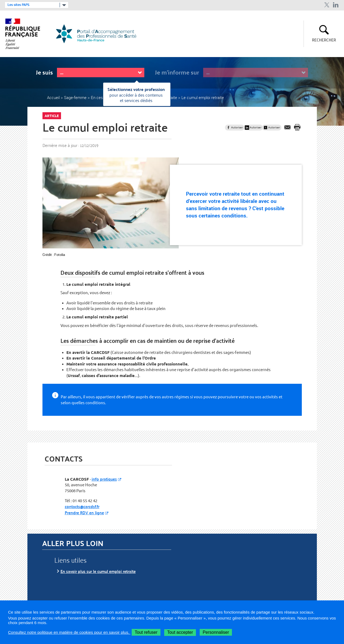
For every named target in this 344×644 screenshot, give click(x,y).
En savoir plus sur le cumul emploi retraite (98, 571)
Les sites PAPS (18, 5)
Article (52, 116)
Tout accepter (180, 632)
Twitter (327, 5)
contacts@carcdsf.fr (82, 506)
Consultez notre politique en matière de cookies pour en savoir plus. (69, 632)
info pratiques (104, 479)
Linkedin (336, 5)
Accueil (53, 97)
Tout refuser (146, 632)
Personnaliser (216, 632)
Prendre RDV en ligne (84, 513)
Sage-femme (75, 97)
